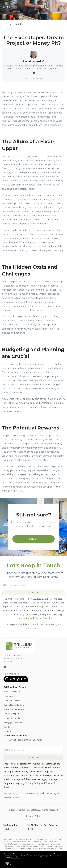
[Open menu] (64, 5)
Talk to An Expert (11, 714)
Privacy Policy (33, 816)
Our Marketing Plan (12, 718)
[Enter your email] (36, 585)
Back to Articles (14, 24)
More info (15, 858)
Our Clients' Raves (12, 701)
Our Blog (7, 731)
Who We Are (9, 696)
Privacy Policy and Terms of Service (33, 618)
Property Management (14, 709)
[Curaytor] (16, 681)
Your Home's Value (12, 692)
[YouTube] (5, 667)
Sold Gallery (9, 727)
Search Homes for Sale (14, 705)
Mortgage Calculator (13, 723)
